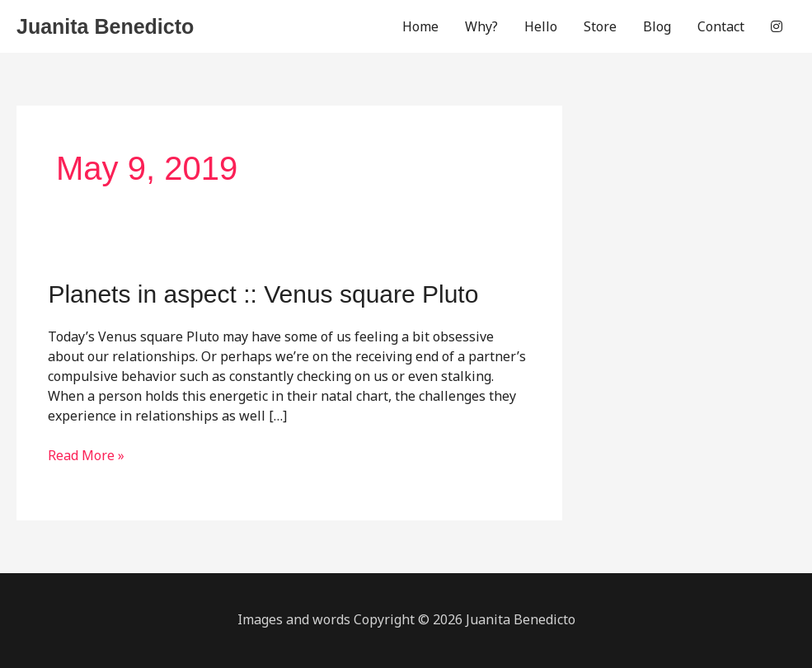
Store (600, 26)
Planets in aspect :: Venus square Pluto (263, 294)
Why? (481, 26)
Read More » (86, 455)
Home (420, 26)
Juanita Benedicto (105, 26)
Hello (541, 26)
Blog (657, 26)
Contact (721, 26)
